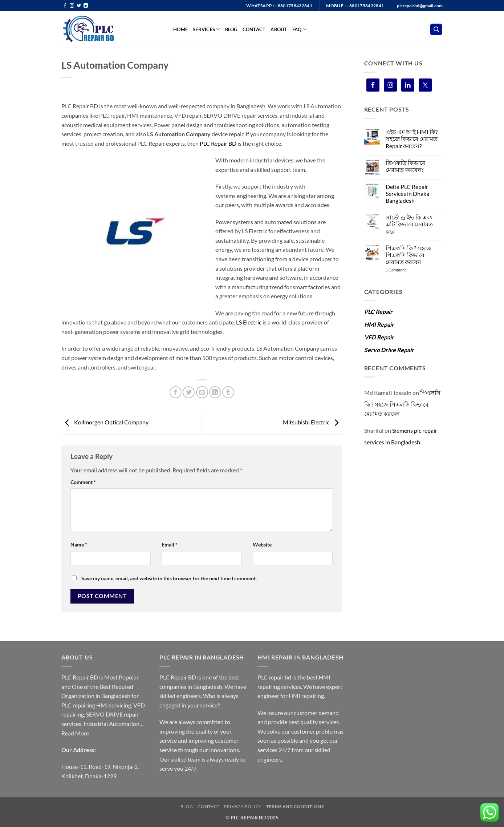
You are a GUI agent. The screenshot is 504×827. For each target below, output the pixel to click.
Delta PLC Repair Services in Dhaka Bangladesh (407, 193)
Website (262, 544)
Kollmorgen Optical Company (105, 422)
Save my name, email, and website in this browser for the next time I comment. (169, 578)
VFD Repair (379, 337)
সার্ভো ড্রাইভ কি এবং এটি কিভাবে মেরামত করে (409, 224)
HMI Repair (379, 324)
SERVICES (206, 29)
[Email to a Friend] (202, 392)
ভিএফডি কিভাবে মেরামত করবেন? (405, 166)
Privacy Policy (243, 806)
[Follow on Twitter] (79, 6)
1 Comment (402, 270)
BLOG (231, 29)
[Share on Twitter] (189, 392)
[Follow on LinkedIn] (86, 6)
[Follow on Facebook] (65, 6)
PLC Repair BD (218, 143)
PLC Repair (378, 312)
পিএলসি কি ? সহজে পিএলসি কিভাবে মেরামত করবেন (409, 255)
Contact (254, 29)
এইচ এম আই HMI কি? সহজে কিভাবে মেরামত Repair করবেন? (412, 139)
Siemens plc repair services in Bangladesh (401, 436)
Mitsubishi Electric (312, 422)
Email (170, 544)
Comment (83, 482)
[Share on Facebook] (176, 392)
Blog (187, 806)
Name (79, 544)
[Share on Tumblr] (228, 392)
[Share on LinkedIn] (215, 392)
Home (180, 29)
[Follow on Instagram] (72, 6)
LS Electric (248, 322)
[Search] (436, 30)
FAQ (299, 29)
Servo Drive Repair (389, 350)
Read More (75, 733)
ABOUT (279, 29)
